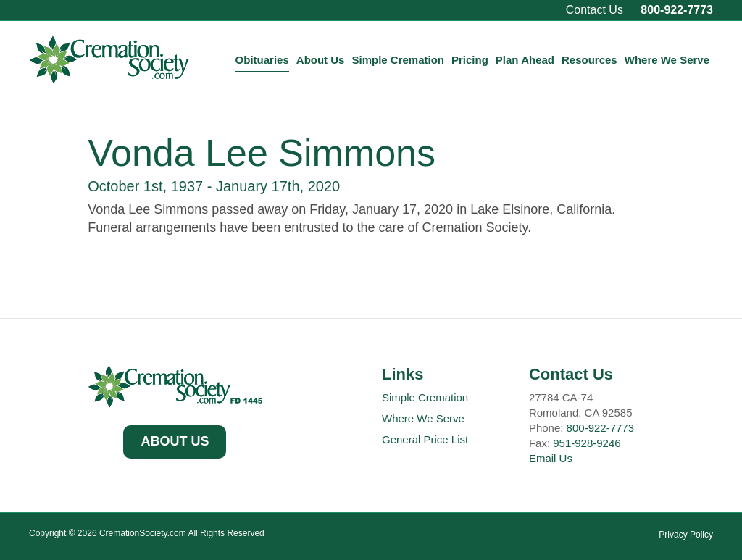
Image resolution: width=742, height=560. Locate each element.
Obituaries (262, 60)
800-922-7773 (677, 10)
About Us (321, 60)
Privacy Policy (686, 535)
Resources (589, 60)
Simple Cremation (398, 60)
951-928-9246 (587, 443)
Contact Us (595, 10)
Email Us (551, 458)
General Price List (425, 439)
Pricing (470, 60)
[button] (175, 442)
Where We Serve (667, 60)
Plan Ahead (525, 60)
